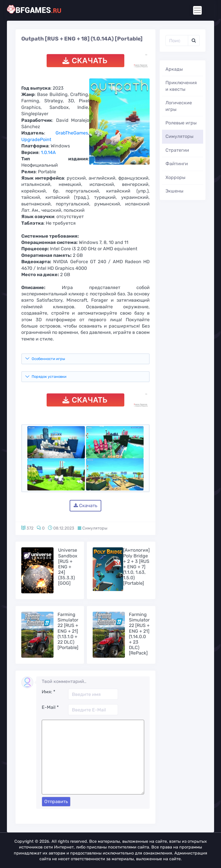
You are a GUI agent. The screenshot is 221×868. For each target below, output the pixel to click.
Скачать (85, 506)
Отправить (56, 801)
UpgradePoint (36, 139)
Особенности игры (48, 359)
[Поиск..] (177, 41)
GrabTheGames (72, 133)
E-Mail (50, 707)
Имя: (48, 692)
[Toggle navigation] (197, 10)
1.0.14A (48, 152)
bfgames (38, 10)
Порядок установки (49, 377)
